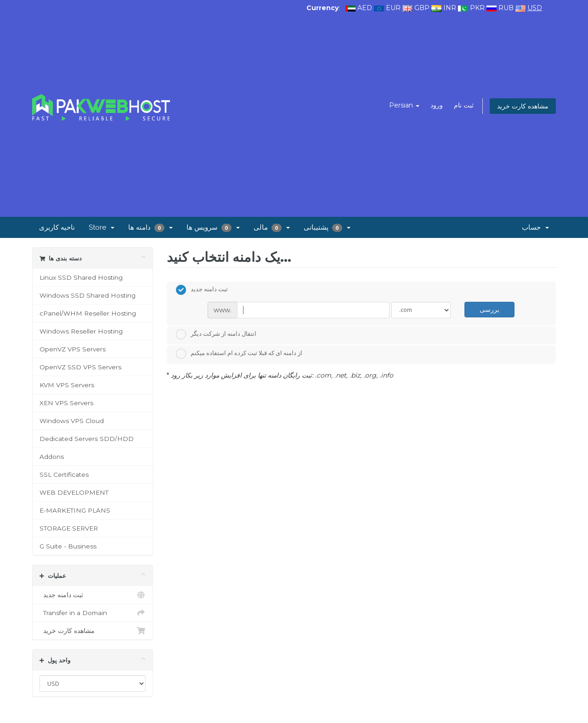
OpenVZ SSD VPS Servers (80, 367)
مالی (272, 228)
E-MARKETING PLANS (75, 510)
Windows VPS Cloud (72, 421)
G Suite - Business (68, 546)
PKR (477, 8)
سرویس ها (213, 228)
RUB (506, 8)
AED (365, 8)
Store (102, 227)
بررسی (489, 309)
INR (450, 8)
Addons (52, 457)
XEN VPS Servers (66, 403)
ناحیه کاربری (57, 227)
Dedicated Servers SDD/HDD (87, 439)
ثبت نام (464, 105)
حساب (535, 227)
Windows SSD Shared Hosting (88, 295)
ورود (437, 105)
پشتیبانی (327, 228)
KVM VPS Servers (67, 385)
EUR (393, 8)
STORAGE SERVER (69, 528)
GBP (422, 8)
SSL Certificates (64, 474)
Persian (404, 105)
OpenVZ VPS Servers (73, 349)
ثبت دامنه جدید (93, 595)
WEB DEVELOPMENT (74, 492)
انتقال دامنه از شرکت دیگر (216, 334)
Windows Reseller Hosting (81, 331)
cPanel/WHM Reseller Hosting (88, 313)
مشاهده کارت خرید (523, 106)
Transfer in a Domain (93, 613)
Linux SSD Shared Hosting (81, 277)
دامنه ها (150, 228)
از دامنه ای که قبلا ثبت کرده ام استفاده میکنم (239, 354)
